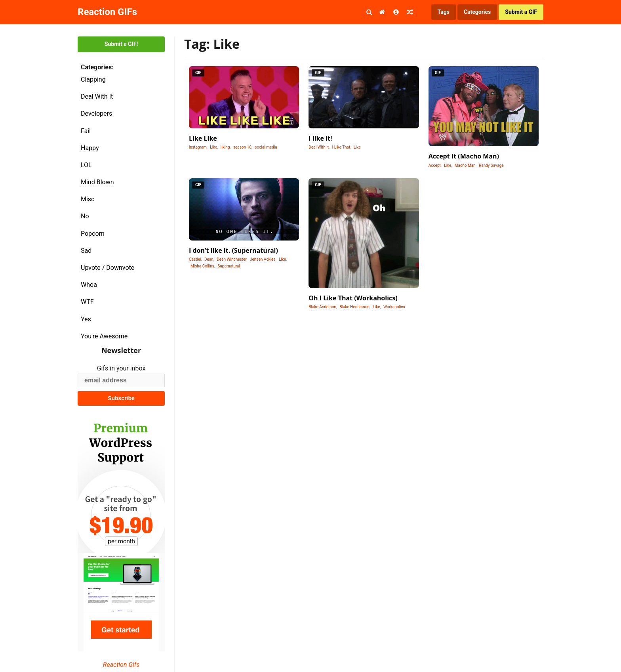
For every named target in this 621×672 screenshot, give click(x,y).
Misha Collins (202, 266)
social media (266, 147)
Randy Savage (491, 165)
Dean (209, 259)
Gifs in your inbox (121, 368)
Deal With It (97, 96)
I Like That (341, 147)
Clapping (93, 79)
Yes (86, 319)
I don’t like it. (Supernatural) (233, 250)
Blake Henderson (354, 307)
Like (213, 147)
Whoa (89, 285)
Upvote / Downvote (108, 268)
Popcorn (93, 234)
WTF (87, 302)
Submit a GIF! (121, 44)
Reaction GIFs (107, 12)
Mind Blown (97, 182)
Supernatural (229, 266)
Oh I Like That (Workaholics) (353, 298)
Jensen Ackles (263, 259)
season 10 (242, 147)
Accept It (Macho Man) (464, 156)
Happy (90, 148)
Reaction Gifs (121, 665)
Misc (88, 199)
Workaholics (394, 307)
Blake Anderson (322, 307)
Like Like (203, 138)
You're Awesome (104, 336)
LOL (86, 165)
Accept (435, 165)
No (85, 216)
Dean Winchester (231, 259)
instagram (198, 147)
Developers (96, 114)
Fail (86, 131)
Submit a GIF (521, 12)
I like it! (320, 138)
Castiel (195, 259)
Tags (444, 12)
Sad (86, 251)
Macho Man (465, 165)
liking (225, 147)
